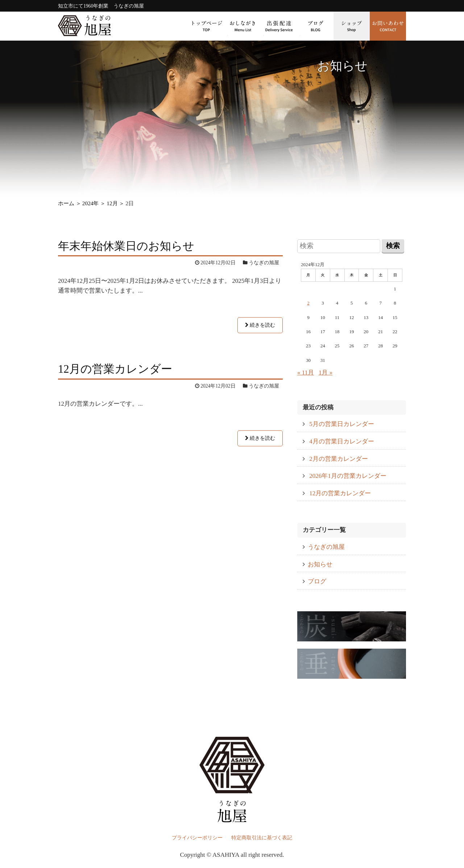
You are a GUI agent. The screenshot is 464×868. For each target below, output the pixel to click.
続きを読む (260, 325)
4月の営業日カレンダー (342, 441)
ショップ (352, 26)
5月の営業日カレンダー (342, 424)
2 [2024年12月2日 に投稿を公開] (308, 303)
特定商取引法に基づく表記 (262, 838)
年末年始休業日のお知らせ (126, 246)
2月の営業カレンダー (339, 459)
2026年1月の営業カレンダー (348, 476)
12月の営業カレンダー (115, 369)
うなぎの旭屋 (326, 547)
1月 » (326, 373)
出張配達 (279, 26)
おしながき (243, 26)
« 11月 (306, 373)
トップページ (207, 26)
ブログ (315, 26)
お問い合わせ (388, 26)
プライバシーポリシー (197, 838)
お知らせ (320, 564)
